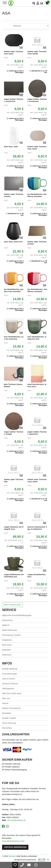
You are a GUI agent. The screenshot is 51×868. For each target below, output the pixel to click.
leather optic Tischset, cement (14, 195)
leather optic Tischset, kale (14, 481)
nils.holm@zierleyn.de (16, 820)
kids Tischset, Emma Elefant (13, 385)
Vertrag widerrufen (15, 847)
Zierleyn (12, 856)
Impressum (7, 655)
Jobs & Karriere (9, 679)
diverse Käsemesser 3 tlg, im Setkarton (37, 528)
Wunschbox (7, 728)
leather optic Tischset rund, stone (37, 481)
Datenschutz (7, 620)
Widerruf (6, 625)
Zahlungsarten (8, 689)
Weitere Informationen (11, 708)
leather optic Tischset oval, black (13, 53)
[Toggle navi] (5, 3)
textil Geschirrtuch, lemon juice (37, 385)
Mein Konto (7, 645)
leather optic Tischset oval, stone (37, 148)
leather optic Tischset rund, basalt (37, 53)
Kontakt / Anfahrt (9, 718)
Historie (5, 703)
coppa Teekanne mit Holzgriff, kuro (14, 528)
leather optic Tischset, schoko (37, 243)
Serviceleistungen (10, 674)
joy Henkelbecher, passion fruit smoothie (14, 290)
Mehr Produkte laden (12, 605)
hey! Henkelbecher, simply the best (37, 338)
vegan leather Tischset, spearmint (37, 433)
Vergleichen (7, 640)
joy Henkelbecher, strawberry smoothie (37, 290)
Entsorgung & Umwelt (11, 635)
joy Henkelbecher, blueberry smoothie (37, 195)
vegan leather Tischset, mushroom (14, 100)
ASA (6, 58)
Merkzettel (6, 650)
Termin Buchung (9, 723)
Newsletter (7, 713)
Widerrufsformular (10, 630)
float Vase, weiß (11, 147)
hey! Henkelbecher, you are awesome (14, 338)
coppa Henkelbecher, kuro (37, 576)
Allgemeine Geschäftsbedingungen (17, 615)
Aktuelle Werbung (10, 669)
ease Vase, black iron (13, 242)
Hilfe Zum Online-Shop (12, 693)
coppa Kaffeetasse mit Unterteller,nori (14, 576)
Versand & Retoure (10, 684)
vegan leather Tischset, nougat (14, 433)
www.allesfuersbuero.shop (13, 841)
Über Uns (6, 698)
